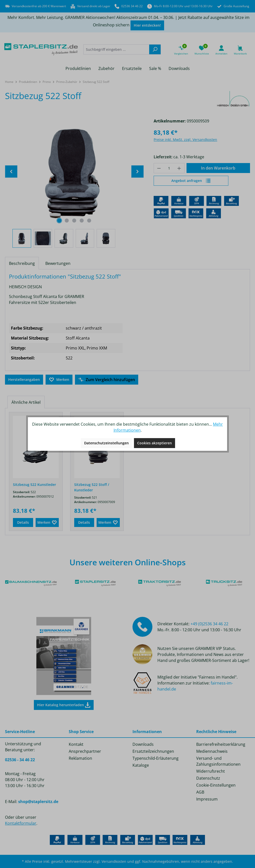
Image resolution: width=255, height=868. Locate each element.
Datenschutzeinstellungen (106, 443)
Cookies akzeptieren (155, 443)
